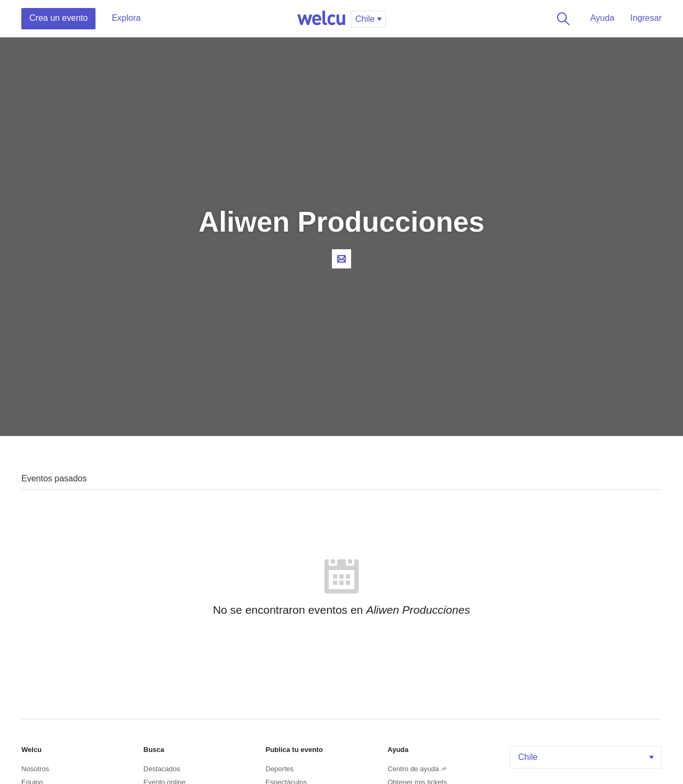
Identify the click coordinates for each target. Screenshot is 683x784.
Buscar (561, 19)
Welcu (321, 19)
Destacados (162, 769)
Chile (587, 757)
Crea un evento (58, 18)
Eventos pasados (54, 478)
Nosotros (35, 769)
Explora (126, 18)
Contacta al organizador (341, 259)
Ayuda (602, 18)
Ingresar (646, 18)
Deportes (280, 769)
